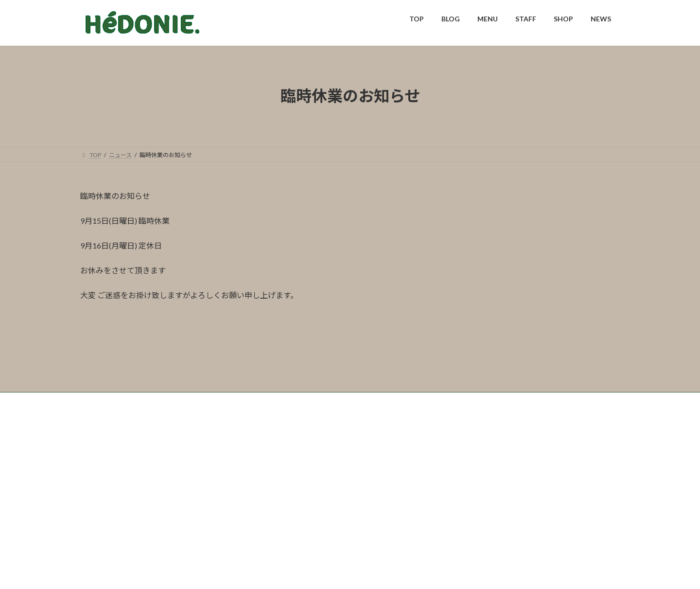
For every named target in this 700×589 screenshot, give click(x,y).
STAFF (199, 466)
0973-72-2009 (315, 539)
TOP (95, 466)
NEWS (269, 466)
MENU (163, 466)
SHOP (234, 466)
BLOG (128, 466)
